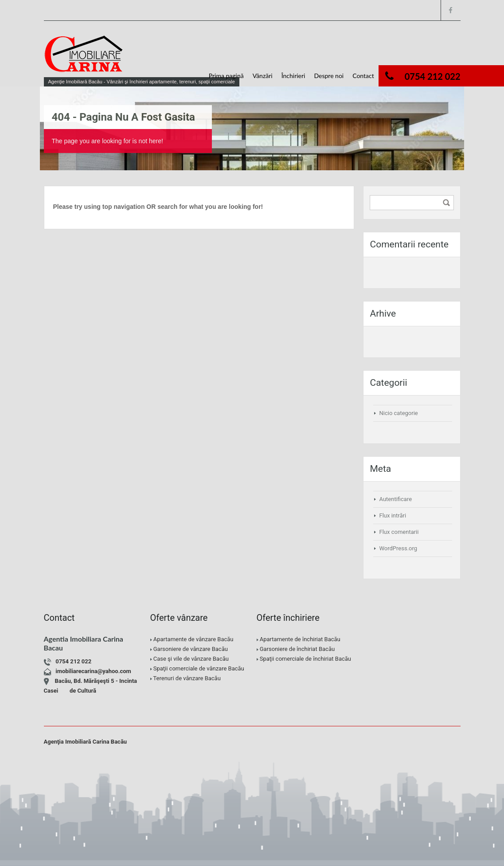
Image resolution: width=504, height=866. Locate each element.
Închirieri (293, 76)
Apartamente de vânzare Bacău (193, 639)
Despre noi (329, 76)
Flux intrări (393, 515)
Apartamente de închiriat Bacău (300, 639)
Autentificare (396, 499)
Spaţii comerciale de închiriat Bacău (305, 659)
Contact (363, 76)
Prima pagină (226, 76)
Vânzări (263, 76)
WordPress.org (399, 548)
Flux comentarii (399, 532)
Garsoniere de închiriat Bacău (297, 649)
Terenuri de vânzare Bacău (187, 678)
